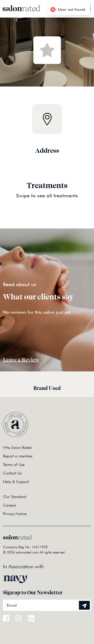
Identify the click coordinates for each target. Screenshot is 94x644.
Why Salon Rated (17, 448)
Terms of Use (14, 465)
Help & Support (16, 482)
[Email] (47, 605)
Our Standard (15, 497)
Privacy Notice (15, 514)
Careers (10, 505)
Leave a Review (21, 360)
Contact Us (12, 473)
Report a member (18, 456)
